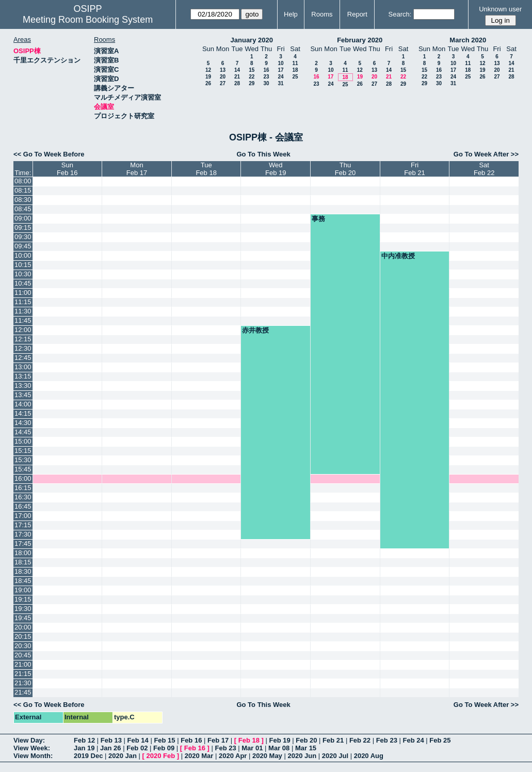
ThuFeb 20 (345, 169)
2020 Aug (369, 756)
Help (291, 14)
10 (280, 63)
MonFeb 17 (137, 169)
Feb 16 (191, 740)
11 (295, 63)
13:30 (23, 385)
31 (280, 83)
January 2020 (252, 40)
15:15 (23, 451)
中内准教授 (398, 256)
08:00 (23, 181)
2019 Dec (88, 756)
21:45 (23, 692)
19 (208, 77)
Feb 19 (279, 740)
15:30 (23, 460)
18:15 (23, 562)
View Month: (33, 756)
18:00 (23, 553)
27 (223, 83)
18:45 (23, 581)
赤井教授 (255, 330)
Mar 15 (306, 748)
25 (295, 77)
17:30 (23, 534)
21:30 (23, 683)
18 (295, 70)
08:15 (23, 190)
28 (237, 83)
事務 (318, 219)
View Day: (29, 740)
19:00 (23, 590)
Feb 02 (137, 748)
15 (252, 70)
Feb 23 (387, 740)
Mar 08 (279, 748)
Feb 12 (84, 740)
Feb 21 (333, 740)
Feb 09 (164, 748)
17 (280, 70)
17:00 (23, 516)
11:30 (23, 311)
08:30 (23, 200)
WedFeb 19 (276, 169)
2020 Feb (161, 756)
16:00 (23, 478)
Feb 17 (218, 740)
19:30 (23, 609)
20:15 (23, 636)
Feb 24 (413, 740)
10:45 (23, 283)
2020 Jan (123, 756)
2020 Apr (233, 756)
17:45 (23, 543)
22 (252, 77)
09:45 (23, 246)
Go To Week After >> (486, 154)
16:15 (23, 488)
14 (237, 70)
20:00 (23, 627)
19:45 (23, 618)
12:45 (23, 358)
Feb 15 (164, 740)
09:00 (23, 218)
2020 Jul (335, 756)
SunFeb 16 (67, 169)
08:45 (23, 209)
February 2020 (360, 40)
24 (280, 77)
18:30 (23, 571)
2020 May (267, 756)
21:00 (23, 664)
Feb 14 (138, 740)
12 (208, 70)
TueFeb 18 (206, 169)
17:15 (23, 525)
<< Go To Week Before (49, 154)
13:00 (23, 367)
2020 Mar (199, 756)
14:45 (23, 432)
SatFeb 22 (484, 169)
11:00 (23, 293)
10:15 (23, 265)
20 (223, 77)
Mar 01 (252, 748)
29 (252, 83)
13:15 (23, 376)
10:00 (23, 255)
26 (208, 83)
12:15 (23, 339)
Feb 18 (249, 740)
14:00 (23, 404)
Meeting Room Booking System (88, 20)
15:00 (23, 441)
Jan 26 (110, 748)
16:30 (23, 497)
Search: (400, 14)
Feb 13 (111, 740)
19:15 (23, 599)
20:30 (23, 646)
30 (266, 83)
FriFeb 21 (414, 169)
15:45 (23, 469)
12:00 (23, 330)
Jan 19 (84, 748)
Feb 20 (306, 740)
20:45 (23, 655)
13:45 (23, 395)
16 (266, 70)
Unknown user (500, 9)
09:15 (23, 227)
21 (237, 77)
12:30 (23, 348)
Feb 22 (360, 740)
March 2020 (468, 40)
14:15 (23, 413)
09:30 (23, 237)
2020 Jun (302, 756)
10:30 (23, 274)
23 (266, 77)
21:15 (23, 674)
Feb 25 (440, 740)
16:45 (23, 506)
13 (223, 70)
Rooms (322, 14)
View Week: (32, 748)
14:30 (23, 423)
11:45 (23, 320)
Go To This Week (263, 154)
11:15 (23, 302)
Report (357, 14)
